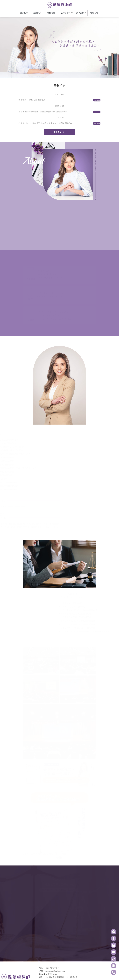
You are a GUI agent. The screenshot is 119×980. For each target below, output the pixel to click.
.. (67, 978)
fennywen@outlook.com (55, 954)
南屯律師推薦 (57, 973)
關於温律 (24, 14)
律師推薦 (38, 973)
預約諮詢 (94, 14)
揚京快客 (51, 978)
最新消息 (37, 14)
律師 (75, 973)
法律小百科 (66, 14)
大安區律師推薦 (67, 973)
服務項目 (51, 14)
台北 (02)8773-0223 (54, 951)
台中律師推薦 (47, 973)
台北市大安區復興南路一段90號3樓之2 (61, 960)
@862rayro (52, 957)
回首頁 (46, 965)
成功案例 (80, 14)
